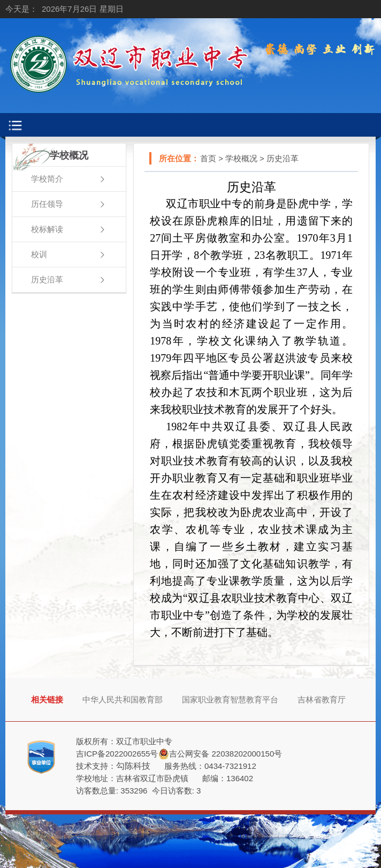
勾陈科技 (133, 766)
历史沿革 (47, 279)
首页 (208, 158)
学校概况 (241, 158)
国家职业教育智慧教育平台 (230, 699)
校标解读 (47, 229)
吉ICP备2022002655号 (117, 754)
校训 (39, 254)
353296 (134, 791)
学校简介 (47, 179)
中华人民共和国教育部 (123, 699)
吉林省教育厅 (322, 699)
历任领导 (47, 204)
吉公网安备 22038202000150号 (226, 754)
